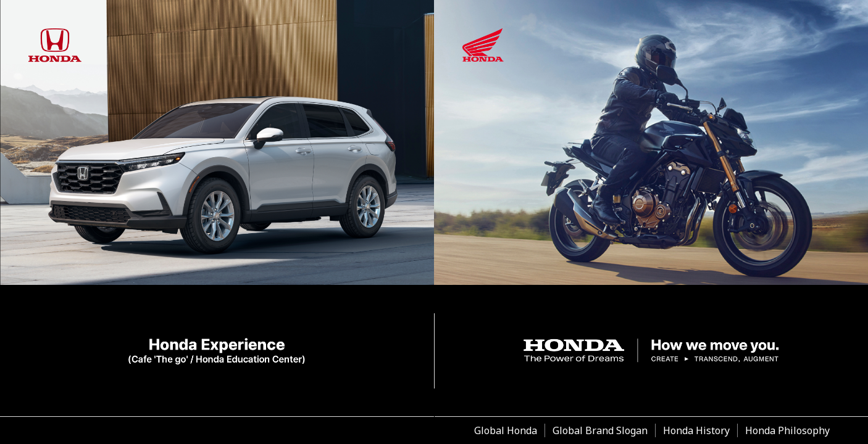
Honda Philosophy (787, 430)
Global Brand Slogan (600, 430)
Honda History (696, 430)
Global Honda (506, 430)
